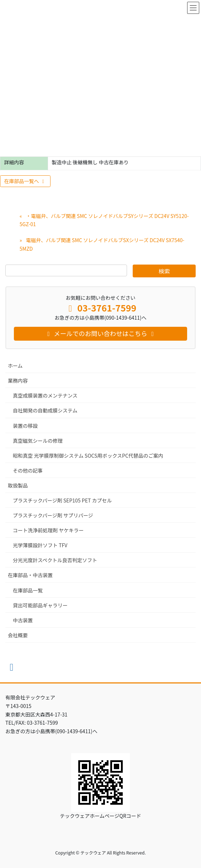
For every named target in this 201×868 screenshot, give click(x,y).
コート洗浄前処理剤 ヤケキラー (48, 530)
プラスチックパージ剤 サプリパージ (53, 515)
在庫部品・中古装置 (30, 575)
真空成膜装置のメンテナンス (45, 395)
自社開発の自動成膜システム (45, 410)
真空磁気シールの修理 (38, 441)
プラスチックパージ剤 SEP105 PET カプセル (62, 500)
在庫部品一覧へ (25, 181)
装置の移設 (25, 426)
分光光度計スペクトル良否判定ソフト (55, 560)
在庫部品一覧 (28, 590)
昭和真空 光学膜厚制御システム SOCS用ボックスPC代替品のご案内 (88, 456)
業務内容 (18, 380)
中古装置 (23, 620)
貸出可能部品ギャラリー (40, 605)
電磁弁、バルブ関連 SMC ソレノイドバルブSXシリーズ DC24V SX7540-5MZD (102, 244)
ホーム (15, 366)
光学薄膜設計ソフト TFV (40, 545)
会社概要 (18, 635)
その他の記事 (28, 470)
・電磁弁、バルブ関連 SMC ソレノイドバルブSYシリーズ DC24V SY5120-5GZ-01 (104, 220)
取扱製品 (18, 485)
